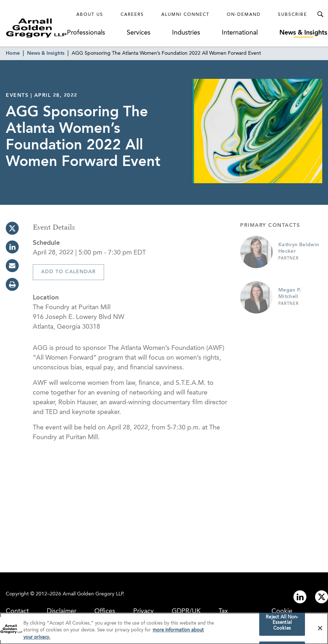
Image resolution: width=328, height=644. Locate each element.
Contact (17, 611)
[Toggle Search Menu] (320, 14)
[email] (12, 266)
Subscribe (293, 15)
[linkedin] (12, 247)
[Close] (320, 630)
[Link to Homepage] (36, 28)
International (240, 33)
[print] (12, 284)
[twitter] (12, 228)
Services (139, 33)
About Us (90, 15)
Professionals (86, 33)
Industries (186, 33)
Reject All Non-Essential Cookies (282, 625)
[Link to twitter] (322, 597)
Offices (105, 611)
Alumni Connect (185, 15)
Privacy (143, 611)
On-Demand (244, 15)
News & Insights (303, 33)
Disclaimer (62, 611)
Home (13, 53)
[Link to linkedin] (300, 597)
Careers (132, 15)
